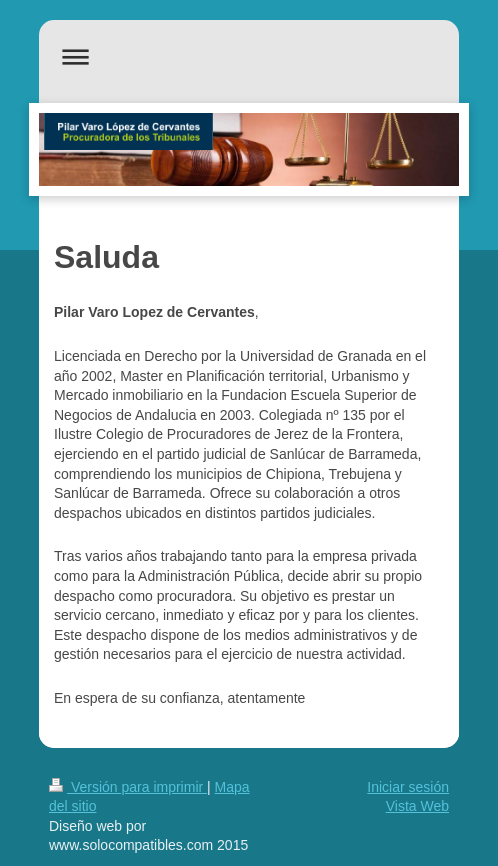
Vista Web (417, 806)
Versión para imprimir (128, 787)
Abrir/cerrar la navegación (249, 56)
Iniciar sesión (408, 787)
